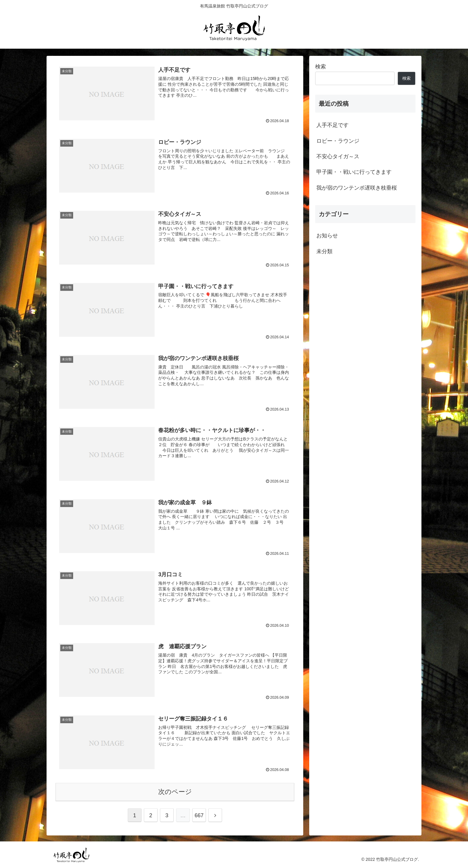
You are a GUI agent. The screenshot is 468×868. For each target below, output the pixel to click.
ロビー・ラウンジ (338, 141)
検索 (321, 67)
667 (199, 815)
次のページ (175, 792)
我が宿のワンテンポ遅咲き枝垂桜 (357, 188)
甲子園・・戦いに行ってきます (354, 172)
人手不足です (332, 125)
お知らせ (327, 236)
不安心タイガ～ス (338, 156)
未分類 (324, 251)
